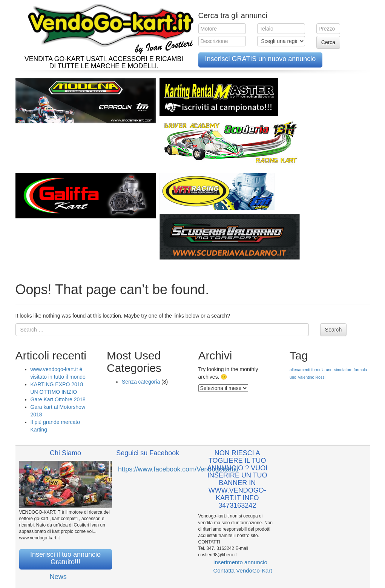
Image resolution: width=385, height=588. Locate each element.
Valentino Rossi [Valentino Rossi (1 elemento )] (312, 377)
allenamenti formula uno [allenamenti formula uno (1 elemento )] (311, 370)
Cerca (328, 42)
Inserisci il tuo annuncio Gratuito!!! (65, 558)
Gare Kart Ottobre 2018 (58, 399)
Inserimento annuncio (240, 562)
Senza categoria (141, 382)
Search (333, 330)
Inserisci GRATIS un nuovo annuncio (261, 59)
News (58, 577)
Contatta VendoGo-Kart (243, 570)
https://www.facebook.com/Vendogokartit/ (178, 469)
